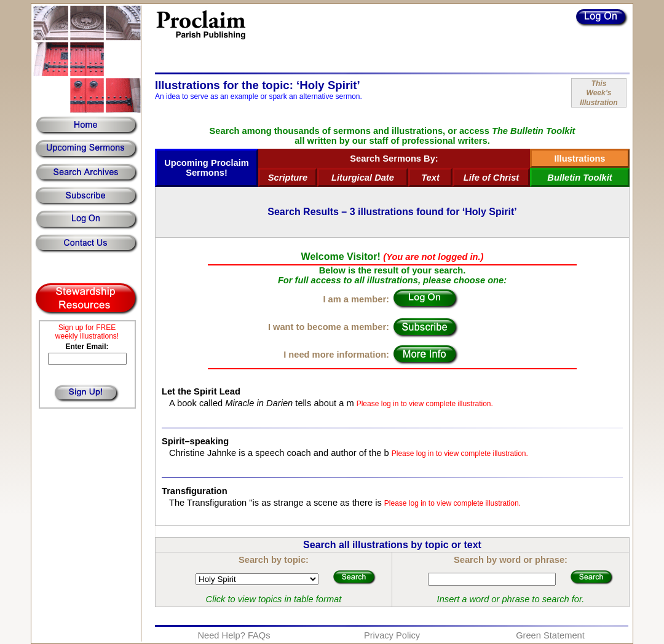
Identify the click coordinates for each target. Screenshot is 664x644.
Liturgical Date (363, 178)
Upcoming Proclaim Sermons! (207, 168)
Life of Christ (491, 178)
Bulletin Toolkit (579, 178)
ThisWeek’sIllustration (599, 93)
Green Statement (550, 635)
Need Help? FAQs (234, 635)
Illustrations (579, 159)
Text (430, 178)
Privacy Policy (392, 635)
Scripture (288, 178)
